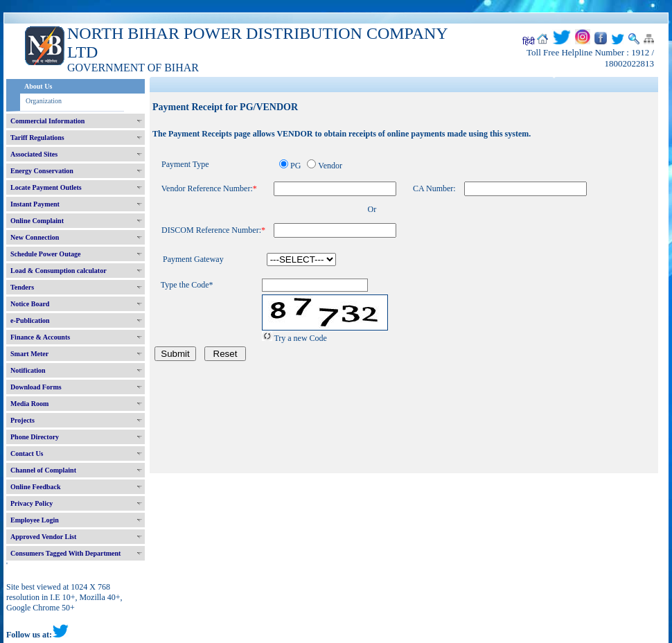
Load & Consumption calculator (59, 271)
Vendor (330, 166)
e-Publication (30, 320)
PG (295, 166)
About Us (38, 86)
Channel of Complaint (43, 470)
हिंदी (529, 42)
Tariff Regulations (37, 138)
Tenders (22, 287)
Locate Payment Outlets (46, 187)
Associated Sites (34, 154)
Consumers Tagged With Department (65, 553)
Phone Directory (35, 437)
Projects (23, 420)
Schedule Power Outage (45, 254)
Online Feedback (36, 487)
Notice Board (30, 304)
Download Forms (36, 387)
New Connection (35, 237)
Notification (28, 370)
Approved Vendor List (43, 537)
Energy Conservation (42, 171)
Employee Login (35, 520)
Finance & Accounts (40, 337)
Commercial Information (47, 121)
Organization (44, 101)
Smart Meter (29, 354)
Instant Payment (35, 204)
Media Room (29, 404)
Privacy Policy (32, 503)
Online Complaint (37, 221)
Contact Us (27, 453)
